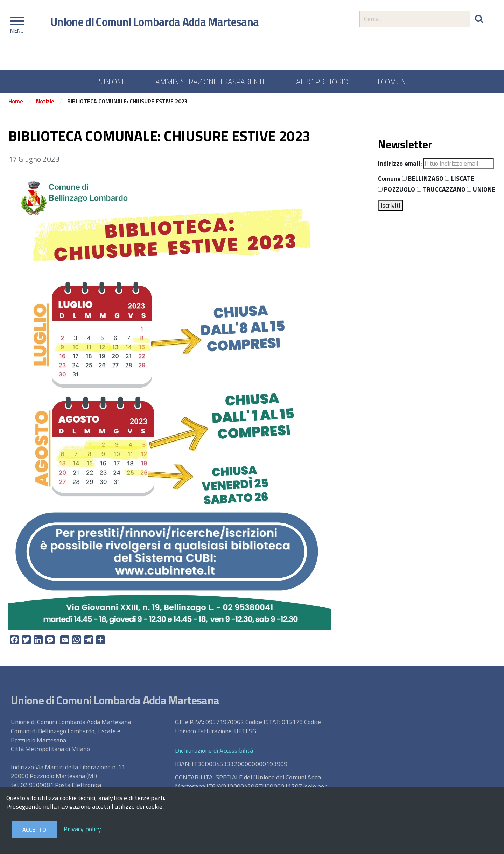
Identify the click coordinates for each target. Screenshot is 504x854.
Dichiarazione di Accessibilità (214, 752)
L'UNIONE (111, 82)
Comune (389, 180)
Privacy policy (82, 829)
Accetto (34, 829)
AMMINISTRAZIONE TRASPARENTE (211, 82)
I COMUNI (393, 82)
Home (16, 103)
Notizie (45, 103)
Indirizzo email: (400, 165)
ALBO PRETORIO (322, 82)
